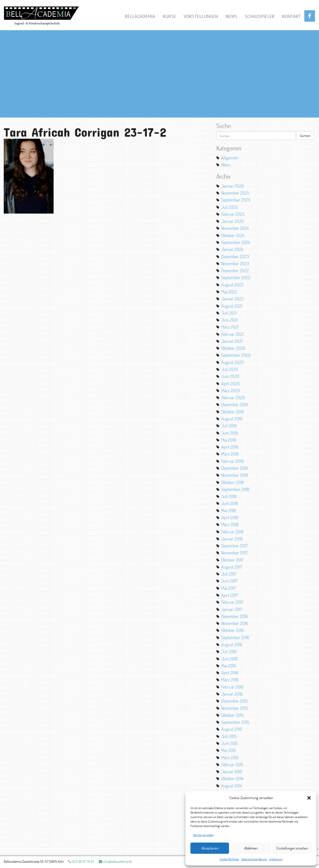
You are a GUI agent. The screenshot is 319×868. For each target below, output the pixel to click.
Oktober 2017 (232, 560)
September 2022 (236, 277)
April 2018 (230, 517)
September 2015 (235, 722)
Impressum (276, 859)
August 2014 (232, 786)
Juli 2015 (229, 736)
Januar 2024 (232, 249)
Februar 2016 (232, 687)
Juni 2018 (230, 503)
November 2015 (235, 708)
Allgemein (230, 158)
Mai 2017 (229, 588)
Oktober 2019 (233, 412)
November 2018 (235, 475)
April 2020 (231, 383)
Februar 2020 (233, 397)
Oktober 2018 (233, 482)
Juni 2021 (230, 320)
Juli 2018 (229, 496)
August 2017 (232, 567)
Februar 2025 (233, 214)
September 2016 (235, 637)
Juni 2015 (230, 743)
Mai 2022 (229, 292)
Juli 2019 (229, 426)
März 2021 (230, 327)
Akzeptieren (210, 848)
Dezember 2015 (235, 701)
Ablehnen (251, 848)
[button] (309, 798)
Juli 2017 (229, 574)
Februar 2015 (232, 764)
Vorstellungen (201, 16)
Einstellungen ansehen (292, 848)
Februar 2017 (232, 602)
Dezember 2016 (235, 616)
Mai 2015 (229, 750)
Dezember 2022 (235, 270)
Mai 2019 (229, 440)
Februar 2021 (232, 334)
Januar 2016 (232, 694)
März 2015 (230, 757)
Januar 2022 (233, 299)
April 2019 (230, 447)
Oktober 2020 (233, 348)
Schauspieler (260, 16)
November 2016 (235, 623)
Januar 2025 (233, 221)
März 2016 (230, 680)
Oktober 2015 (233, 715)
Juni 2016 (230, 659)
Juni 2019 (230, 433)
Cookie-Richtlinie (229, 859)
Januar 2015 (232, 771)
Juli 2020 (230, 369)
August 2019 (232, 419)
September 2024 (236, 242)
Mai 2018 (229, 510)
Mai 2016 (229, 666)
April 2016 (230, 673)
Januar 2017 (232, 609)
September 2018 (235, 489)
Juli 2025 (230, 207)
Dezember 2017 (234, 546)
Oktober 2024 (233, 235)
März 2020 (231, 390)
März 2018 (230, 524)
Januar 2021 (232, 341)
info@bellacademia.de (115, 861)
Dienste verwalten (203, 835)
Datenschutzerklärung (254, 859)
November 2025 (235, 193)
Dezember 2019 (235, 404)
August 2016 (232, 644)
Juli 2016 (229, 651)
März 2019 (230, 454)
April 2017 (230, 595)
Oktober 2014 (232, 778)
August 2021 (232, 306)
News (231, 16)
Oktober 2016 (233, 630)
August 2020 (233, 362)
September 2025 (236, 200)
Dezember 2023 (235, 256)
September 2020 (236, 355)
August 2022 (232, 285)
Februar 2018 (232, 532)
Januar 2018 (232, 539)
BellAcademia (140, 16)
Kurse (169, 16)
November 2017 (235, 553)
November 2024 (235, 228)
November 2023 (235, 263)
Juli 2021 (229, 313)
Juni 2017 (229, 581)
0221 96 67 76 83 (81, 861)
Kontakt (291, 16)
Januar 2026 (233, 186)
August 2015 (232, 729)
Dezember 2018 (235, 468)
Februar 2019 (232, 461)
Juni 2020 (230, 376)
